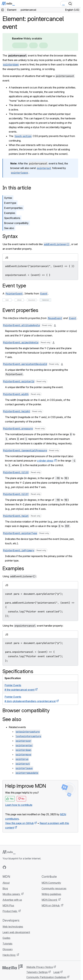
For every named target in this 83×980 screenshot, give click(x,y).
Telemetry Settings (37, 972)
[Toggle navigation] (77, 4)
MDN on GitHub (51, 905)
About (6, 883)
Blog (5, 888)
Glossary (8, 949)
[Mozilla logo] (13, 967)
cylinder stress (45, 461)
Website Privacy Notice (40, 967)
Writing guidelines (51, 894)
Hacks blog (9, 955)
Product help (10, 911)
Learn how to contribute (19, 805)
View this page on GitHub (19, 823)
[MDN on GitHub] (4, 867)
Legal (56, 972)
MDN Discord (50, 900)
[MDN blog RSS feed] (27, 867)
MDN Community (51, 883)
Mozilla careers (12, 894)
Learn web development (16, 932)
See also (9, 228)
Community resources (54, 888)
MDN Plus (8, 905)
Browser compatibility (16, 223)
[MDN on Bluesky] (10, 867)
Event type (10, 203)
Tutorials (7, 944)
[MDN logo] (9, 852)
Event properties (13, 208)
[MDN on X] (16, 867)
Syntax (8, 198)
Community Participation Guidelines (46, 977)
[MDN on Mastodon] (21, 867)
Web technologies (13, 927)
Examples (10, 213)
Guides (6, 938)
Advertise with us (12, 900)
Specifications (12, 218)
